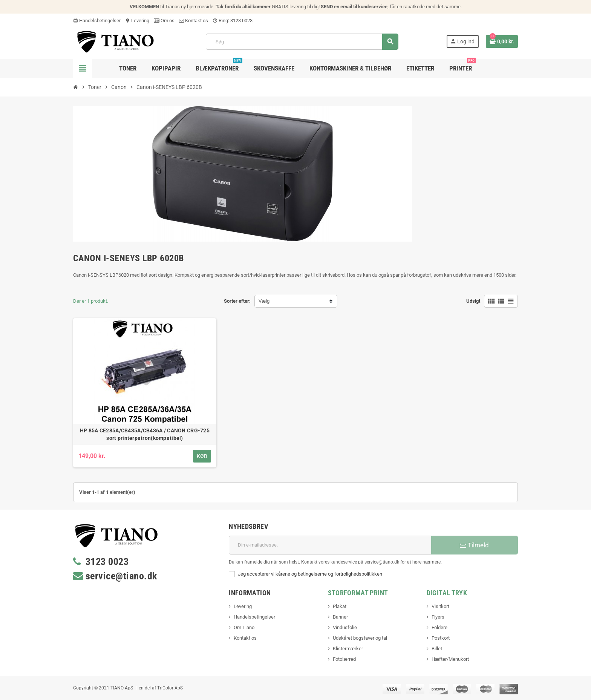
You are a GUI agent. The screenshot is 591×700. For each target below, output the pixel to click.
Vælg (264, 301)
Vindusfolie (345, 627)
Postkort (441, 638)
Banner (340, 617)
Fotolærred (344, 659)
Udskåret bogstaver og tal (360, 638)
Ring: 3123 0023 (233, 21)
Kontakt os (194, 21)
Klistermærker (348, 649)
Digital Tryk (447, 593)
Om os (164, 21)
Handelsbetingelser (97, 21)
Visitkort (440, 606)
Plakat (340, 606)
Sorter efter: (237, 301)
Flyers (438, 617)
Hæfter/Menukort (450, 659)
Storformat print (358, 593)
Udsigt (473, 301)
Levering (137, 21)
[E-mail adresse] (330, 545)
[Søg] (302, 42)
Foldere (439, 627)
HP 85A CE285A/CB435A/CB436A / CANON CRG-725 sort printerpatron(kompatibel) (145, 434)
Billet (437, 649)
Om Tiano (244, 627)
